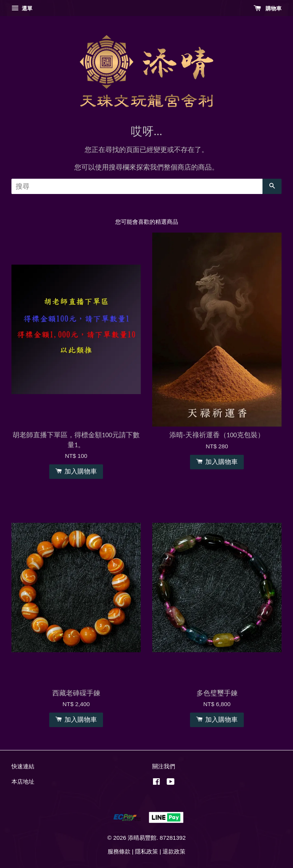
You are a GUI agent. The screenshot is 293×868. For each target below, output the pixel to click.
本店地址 (23, 782)
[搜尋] (137, 186)
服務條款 (119, 851)
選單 (22, 8)
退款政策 (174, 851)
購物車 (268, 8)
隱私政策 (146, 851)
